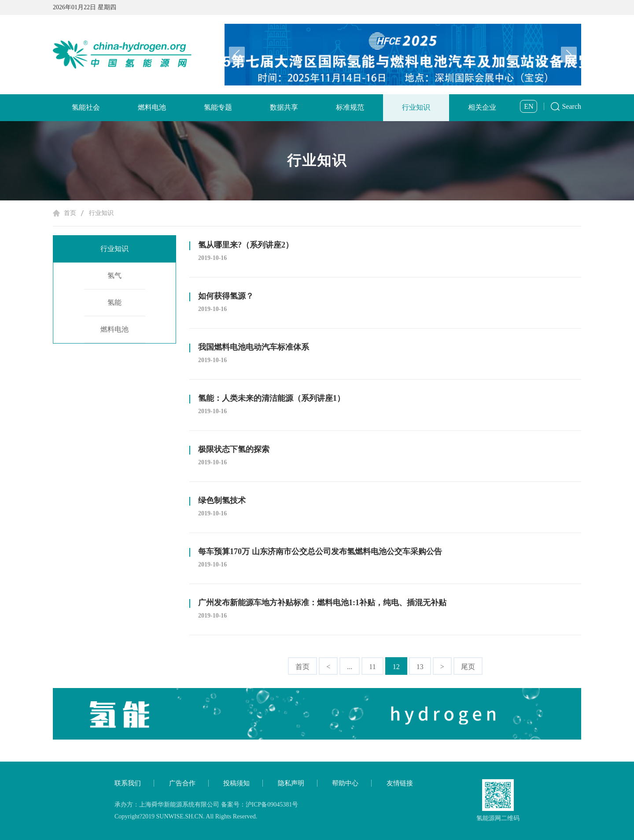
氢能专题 (218, 107)
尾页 (468, 667)
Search (571, 106)
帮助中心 (345, 783)
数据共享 (284, 107)
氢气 (114, 276)
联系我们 (128, 783)
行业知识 (416, 107)
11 (372, 667)
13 (420, 667)
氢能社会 (86, 107)
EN (529, 106)
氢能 (114, 302)
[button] (569, 55)
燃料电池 (152, 107)
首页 (70, 213)
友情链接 (400, 783)
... (350, 667)
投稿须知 (236, 783)
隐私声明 (291, 783)
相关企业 (482, 107)
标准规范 (350, 107)
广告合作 (182, 783)
